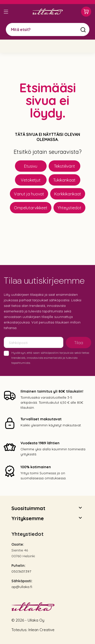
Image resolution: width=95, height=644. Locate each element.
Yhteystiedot (69, 208)
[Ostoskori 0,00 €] (86, 12)
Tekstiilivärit (64, 166)
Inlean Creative (41, 630)
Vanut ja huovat (29, 194)
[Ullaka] (48, 12)
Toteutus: (20, 630)
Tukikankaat (64, 180)
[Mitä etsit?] (48, 30)
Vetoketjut (31, 180)
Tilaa (79, 343)
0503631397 (21, 571)
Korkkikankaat (68, 194)
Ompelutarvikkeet (31, 208)
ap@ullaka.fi (22, 587)
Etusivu (31, 166)
